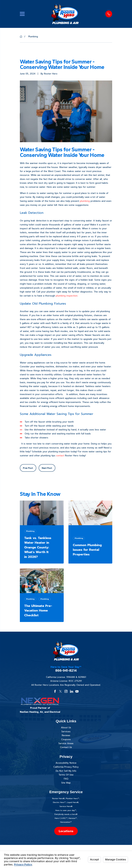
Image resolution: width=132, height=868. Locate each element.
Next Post (47, 468)
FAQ (66, 779)
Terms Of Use (66, 775)
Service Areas (66, 743)
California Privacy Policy (66, 767)
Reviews (66, 735)
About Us (66, 728)
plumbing (85, 201)
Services (66, 732)
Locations (66, 831)
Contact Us (66, 747)
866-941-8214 (66, 671)
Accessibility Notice (66, 763)
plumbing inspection (67, 296)
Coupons (66, 739)
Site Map (66, 783)
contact (60, 456)
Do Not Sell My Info (66, 771)
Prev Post (28, 468)
